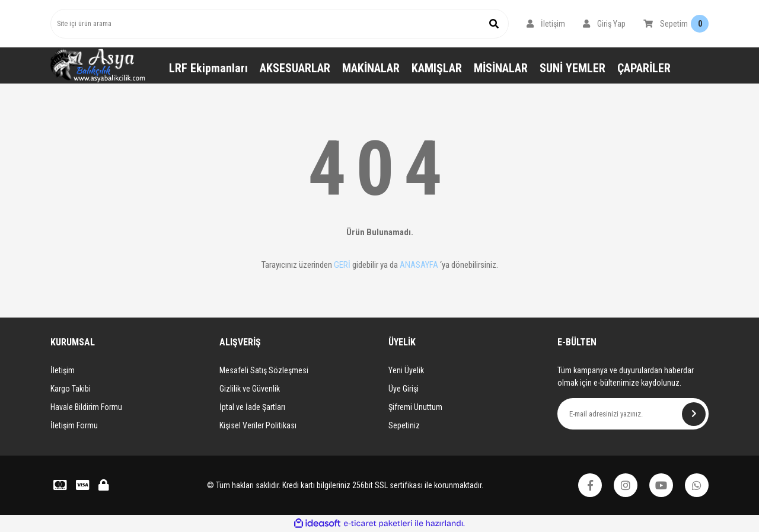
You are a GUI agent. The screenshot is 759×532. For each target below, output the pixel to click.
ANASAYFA (419, 265)
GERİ (342, 265)
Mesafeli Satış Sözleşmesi (264, 370)
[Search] (280, 24)
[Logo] (98, 65)
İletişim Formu (74, 425)
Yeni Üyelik (406, 370)
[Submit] (694, 414)
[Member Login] (546, 24)
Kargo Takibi (71, 389)
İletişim (63, 370)
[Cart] (676, 24)
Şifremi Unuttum (415, 407)
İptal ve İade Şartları (252, 407)
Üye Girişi (404, 389)
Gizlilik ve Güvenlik (250, 389)
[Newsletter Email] (633, 414)
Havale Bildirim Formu (86, 407)
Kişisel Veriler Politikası (258, 425)
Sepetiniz (404, 425)
